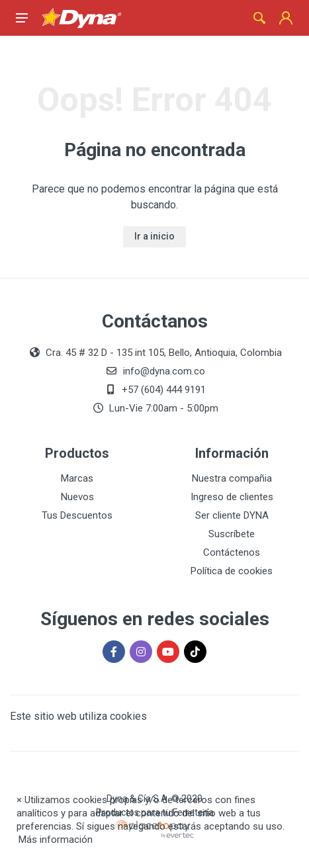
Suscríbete (232, 534)
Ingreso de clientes (232, 497)
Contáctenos (232, 552)
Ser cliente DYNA (232, 515)
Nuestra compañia (232, 478)
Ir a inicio (154, 236)
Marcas (77, 478)
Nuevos (77, 497)
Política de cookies (232, 571)
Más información (56, 840)
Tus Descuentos (77, 515)
